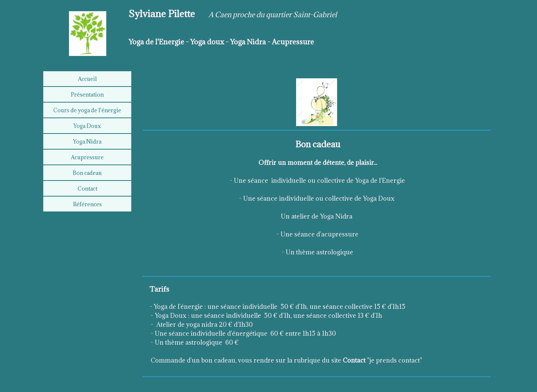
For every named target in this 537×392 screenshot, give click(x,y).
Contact (87, 189)
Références (87, 204)
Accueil (87, 79)
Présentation (87, 95)
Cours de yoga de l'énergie (87, 110)
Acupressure (87, 157)
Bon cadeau (87, 173)
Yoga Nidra (87, 142)
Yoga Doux (87, 126)
